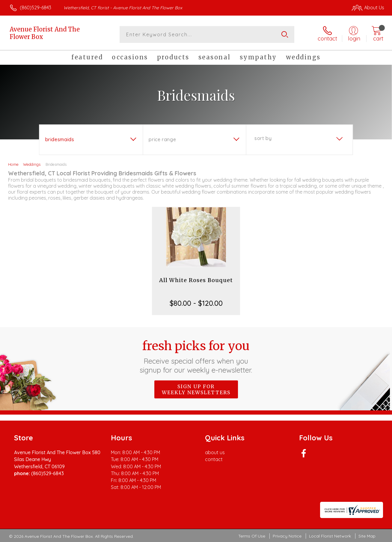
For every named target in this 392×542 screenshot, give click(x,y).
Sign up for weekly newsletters (196, 389)
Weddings (32, 164)
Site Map (367, 536)
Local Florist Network (330, 536)
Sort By (263, 138)
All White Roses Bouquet (196, 280)
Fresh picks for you (196, 356)
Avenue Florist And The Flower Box (45, 33)
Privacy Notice (287, 536)
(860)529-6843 (36, 7)
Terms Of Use (252, 536)
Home (13, 164)
